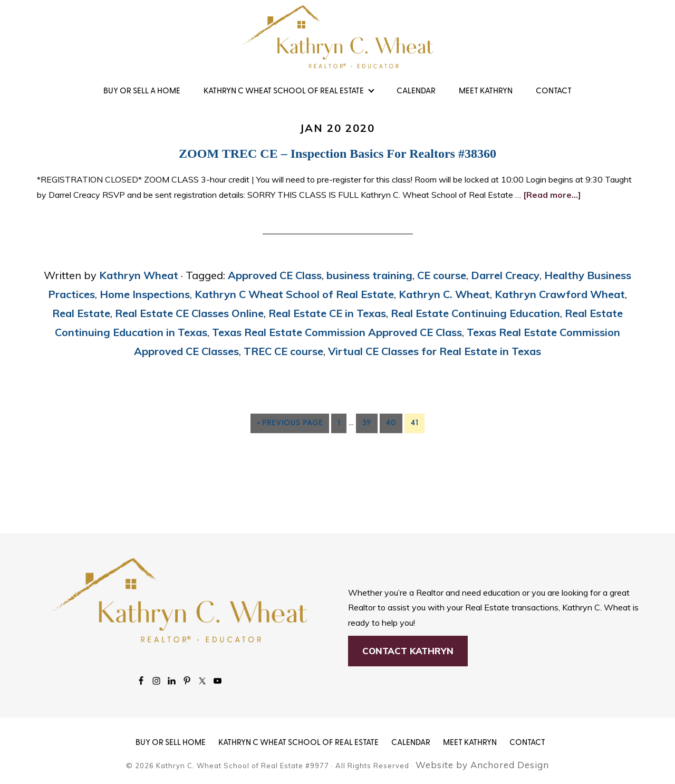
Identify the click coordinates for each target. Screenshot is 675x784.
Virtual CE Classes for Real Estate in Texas (435, 351)
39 (367, 423)
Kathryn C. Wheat (444, 294)
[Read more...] (552, 195)
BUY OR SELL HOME (171, 743)
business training (369, 275)
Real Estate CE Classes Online (189, 313)
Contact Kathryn (408, 651)
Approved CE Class (275, 275)
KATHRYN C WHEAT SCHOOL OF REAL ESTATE (298, 743)
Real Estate (81, 313)
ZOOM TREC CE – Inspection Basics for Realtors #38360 (337, 154)
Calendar (411, 743)
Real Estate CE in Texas (327, 313)
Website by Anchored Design (482, 765)
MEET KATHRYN (470, 743)
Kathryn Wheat (337, 37)
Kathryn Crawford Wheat (560, 294)
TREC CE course (283, 351)
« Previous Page (290, 423)
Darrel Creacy (505, 275)
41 (414, 423)
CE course (442, 275)
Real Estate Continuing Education (475, 313)
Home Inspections (145, 294)
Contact (527, 743)
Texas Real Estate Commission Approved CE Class (337, 332)
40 (391, 423)
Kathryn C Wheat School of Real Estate (294, 294)
